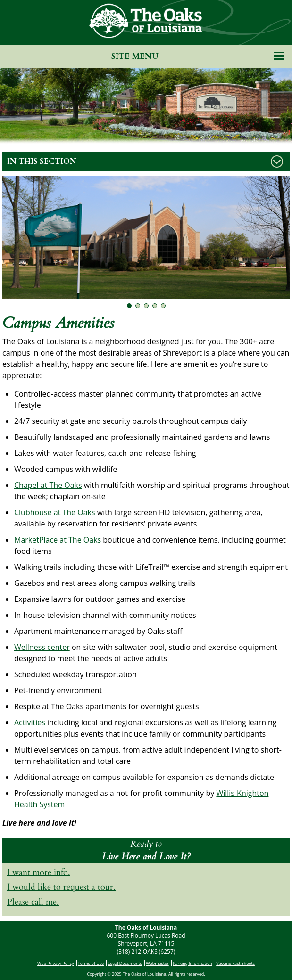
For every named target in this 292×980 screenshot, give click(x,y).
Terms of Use (91, 963)
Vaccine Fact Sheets (235, 963)
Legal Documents (125, 963)
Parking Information (192, 963)
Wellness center (42, 647)
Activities (30, 722)
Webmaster (157, 963)
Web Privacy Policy (55, 963)
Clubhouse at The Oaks (55, 512)
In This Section (42, 162)
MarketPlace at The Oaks (58, 540)
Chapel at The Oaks (48, 485)
